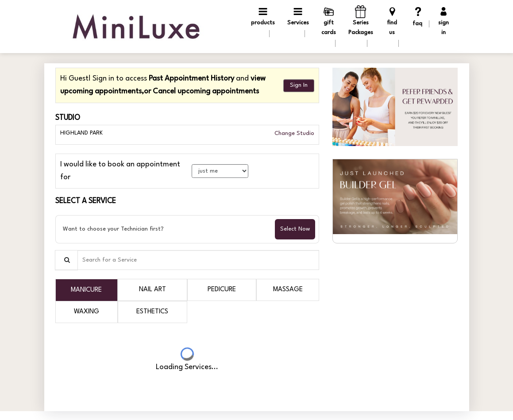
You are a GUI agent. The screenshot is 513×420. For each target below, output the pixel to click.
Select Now (295, 229)
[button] (395, 107)
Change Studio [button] (293, 133)
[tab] (87, 290)
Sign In (299, 85)
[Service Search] (66, 260)
